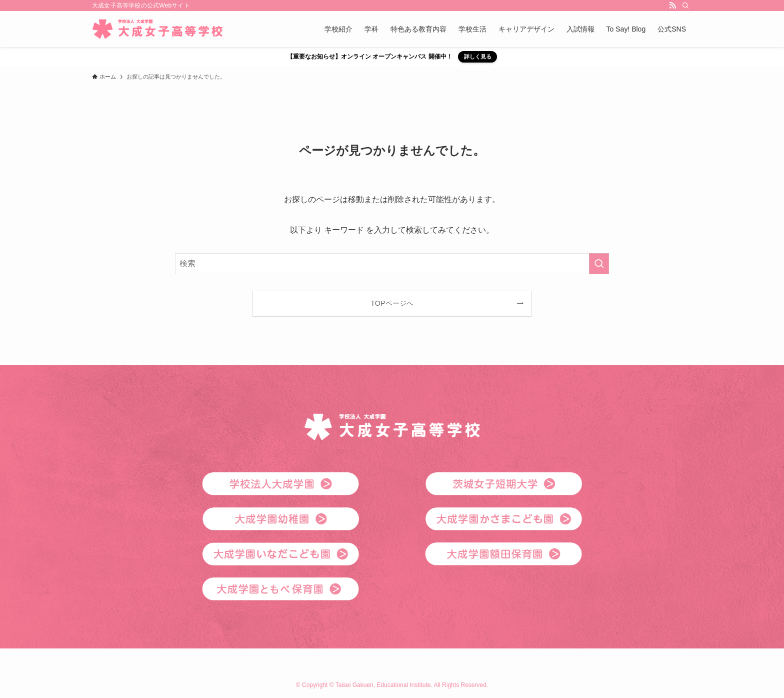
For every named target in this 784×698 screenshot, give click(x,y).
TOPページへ (392, 303)
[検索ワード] (392, 264)
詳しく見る (478, 57)
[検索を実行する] (599, 264)
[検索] (685, 6)
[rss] (672, 6)
